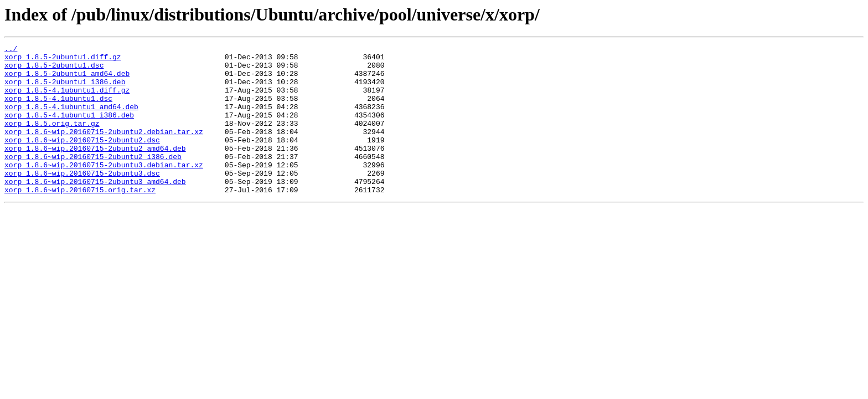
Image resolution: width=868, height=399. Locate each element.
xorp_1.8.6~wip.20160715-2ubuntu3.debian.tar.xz (104, 190)
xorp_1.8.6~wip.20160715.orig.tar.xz (80, 219)
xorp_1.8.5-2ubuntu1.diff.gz (63, 60)
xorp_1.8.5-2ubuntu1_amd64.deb (67, 80)
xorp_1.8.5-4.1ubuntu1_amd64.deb (71, 120)
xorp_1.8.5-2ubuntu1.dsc (54, 70)
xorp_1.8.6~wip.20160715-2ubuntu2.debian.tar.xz (104, 150)
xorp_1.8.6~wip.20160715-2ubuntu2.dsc (82, 160)
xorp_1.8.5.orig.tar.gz (52, 140)
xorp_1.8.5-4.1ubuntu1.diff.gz (67, 100)
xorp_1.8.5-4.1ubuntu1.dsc (58, 110)
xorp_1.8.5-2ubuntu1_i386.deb (65, 90)
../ (11, 50)
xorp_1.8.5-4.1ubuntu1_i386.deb (69, 130)
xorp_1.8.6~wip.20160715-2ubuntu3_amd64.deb (95, 209)
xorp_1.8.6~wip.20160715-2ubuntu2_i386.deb (93, 180)
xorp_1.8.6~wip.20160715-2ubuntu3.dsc (82, 199)
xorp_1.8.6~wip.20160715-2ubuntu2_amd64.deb (95, 170)
